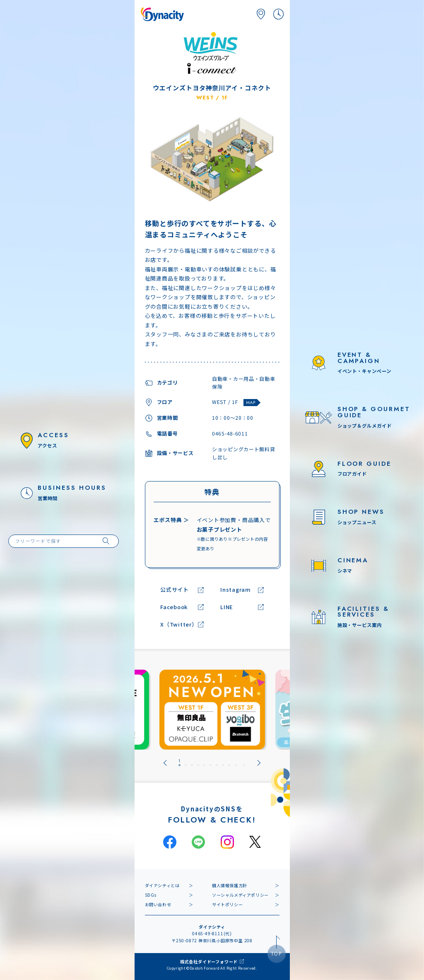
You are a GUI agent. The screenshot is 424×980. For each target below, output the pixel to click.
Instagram (236, 590)
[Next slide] (259, 763)
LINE (227, 607)
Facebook (174, 607)
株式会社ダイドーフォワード (209, 962)
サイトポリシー (227, 904)
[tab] (179, 763)
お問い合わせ (158, 904)
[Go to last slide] (165, 763)
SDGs (151, 895)
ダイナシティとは (162, 885)
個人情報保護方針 (230, 885)
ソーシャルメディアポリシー (240, 895)
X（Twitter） (179, 625)
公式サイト (175, 590)
